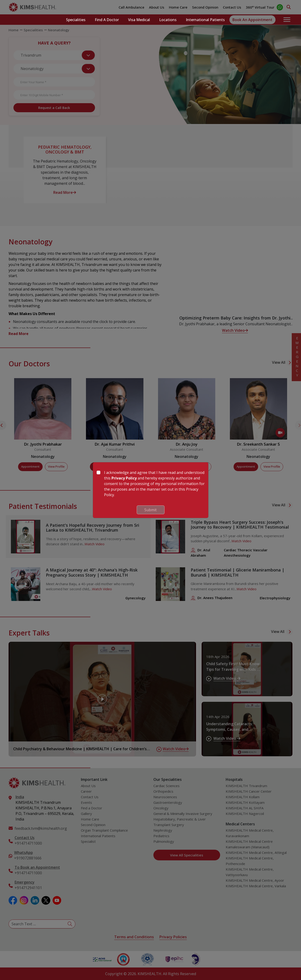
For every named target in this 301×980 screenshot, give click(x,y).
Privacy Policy (124, 478)
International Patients (205, 20)
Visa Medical (139, 20)
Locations (168, 20)
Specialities (76, 20)
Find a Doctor (107, 20)
